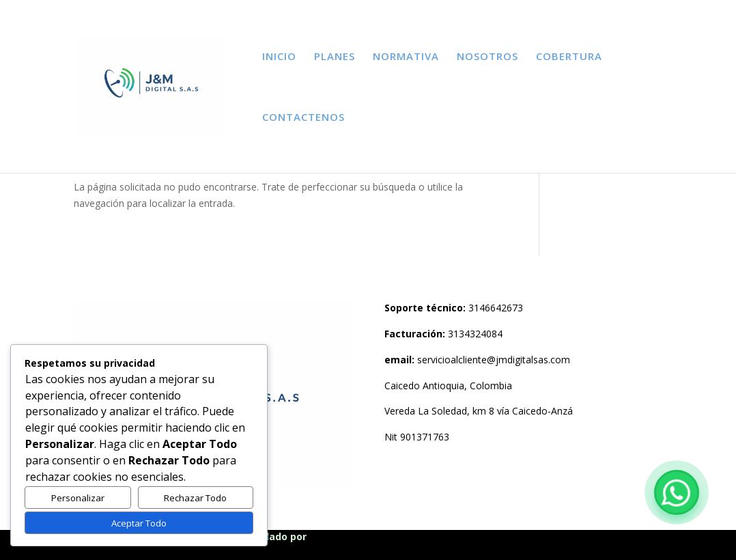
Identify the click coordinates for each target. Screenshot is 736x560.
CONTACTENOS (303, 118)
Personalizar (78, 498)
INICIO (279, 57)
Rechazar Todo (195, 498)
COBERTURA (569, 57)
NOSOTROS (487, 57)
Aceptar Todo (139, 523)
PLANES (335, 57)
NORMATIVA (406, 57)
